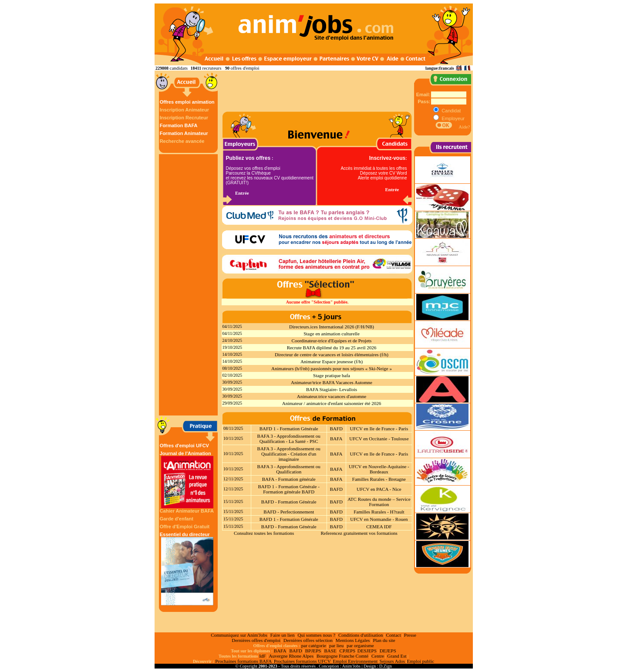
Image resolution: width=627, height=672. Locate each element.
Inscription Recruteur (184, 118)
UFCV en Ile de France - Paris (379, 429)
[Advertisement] (189, 285)
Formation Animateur (184, 133)
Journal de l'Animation (187, 480)
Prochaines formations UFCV (302, 661)
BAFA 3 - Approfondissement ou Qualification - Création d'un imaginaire (289, 454)
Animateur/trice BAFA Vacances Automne (332, 382)
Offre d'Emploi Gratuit (185, 527)
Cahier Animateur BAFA (187, 511)
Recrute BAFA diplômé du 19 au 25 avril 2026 (332, 348)
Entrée (242, 193)
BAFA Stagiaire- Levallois (332, 389)
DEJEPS (388, 651)
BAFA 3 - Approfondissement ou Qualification (289, 469)
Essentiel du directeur (187, 569)
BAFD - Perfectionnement (289, 512)
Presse (410, 635)
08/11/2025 (233, 428)
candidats (179, 68)
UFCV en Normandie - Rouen (379, 519)
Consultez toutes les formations (264, 533)
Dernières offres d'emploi (256, 640)
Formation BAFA (179, 125)
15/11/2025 (233, 501)
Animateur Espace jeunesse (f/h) (332, 361)
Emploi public (420, 661)
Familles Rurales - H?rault (379, 512)
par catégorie (314, 645)
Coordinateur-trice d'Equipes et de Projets (332, 341)
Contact (394, 635)
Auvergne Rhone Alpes (291, 656)
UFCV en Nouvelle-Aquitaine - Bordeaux (379, 469)
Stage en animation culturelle (332, 334)
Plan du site (384, 640)
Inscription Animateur (184, 110)
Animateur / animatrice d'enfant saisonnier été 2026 (332, 403)
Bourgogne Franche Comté (342, 656)
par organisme (360, 645)
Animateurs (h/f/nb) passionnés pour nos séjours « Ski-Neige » (332, 368)
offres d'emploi (245, 68)
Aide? (464, 127)
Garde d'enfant (177, 519)
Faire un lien (283, 635)
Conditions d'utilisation (361, 635)
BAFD (336, 429)
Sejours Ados (392, 661)
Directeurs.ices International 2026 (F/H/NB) (332, 327)
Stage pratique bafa (332, 375)
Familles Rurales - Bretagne (379, 479)
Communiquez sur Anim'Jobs (239, 635)
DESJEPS (367, 651)
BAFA (336, 439)
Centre (378, 656)
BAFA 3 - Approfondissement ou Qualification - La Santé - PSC (289, 439)
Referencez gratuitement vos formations (359, 533)
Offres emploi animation (187, 102)
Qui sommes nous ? (316, 635)
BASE (330, 651)
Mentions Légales (353, 640)
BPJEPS (313, 651)
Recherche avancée (182, 141)
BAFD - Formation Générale (289, 502)
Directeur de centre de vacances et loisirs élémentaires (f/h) (332, 355)
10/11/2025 (233, 438)
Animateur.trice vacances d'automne (332, 396)
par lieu (336, 645)
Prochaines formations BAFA (243, 661)
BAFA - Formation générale (289, 479)
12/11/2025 (233, 479)
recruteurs (212, 68)
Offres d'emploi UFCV (184, 446)
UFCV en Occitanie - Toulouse (379, 439)
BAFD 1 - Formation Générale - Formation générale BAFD (288, 489)
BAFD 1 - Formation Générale (289, 429)
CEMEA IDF (379, 527)
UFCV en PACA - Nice (379, 489)
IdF (262, 656)
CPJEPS (348, 651)
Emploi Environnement (355, 661)
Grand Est (397, 656)
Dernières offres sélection (308, 640)
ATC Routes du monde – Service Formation (379, 502)
